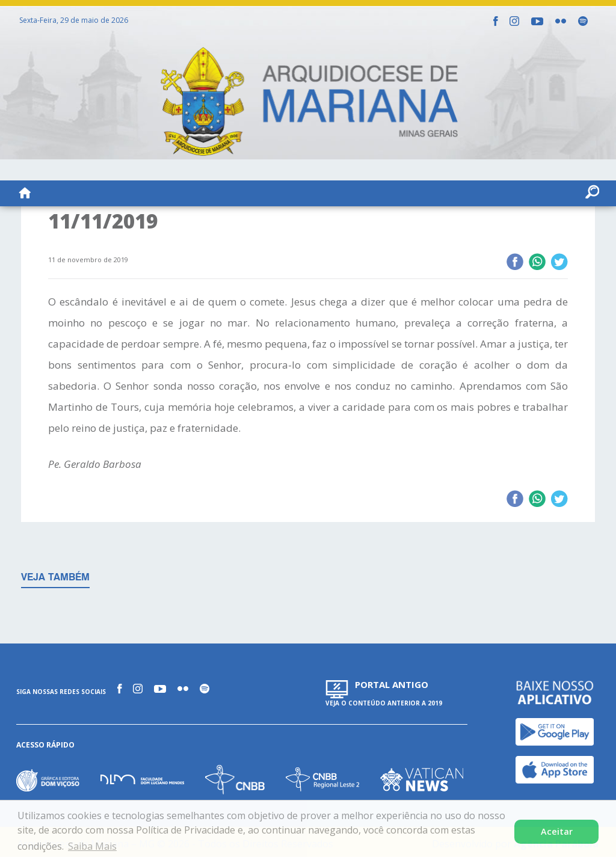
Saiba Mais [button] (92, 846)
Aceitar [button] (557, 831)
